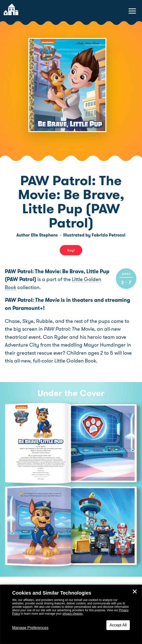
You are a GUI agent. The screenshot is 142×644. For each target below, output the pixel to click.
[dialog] (71, 614)
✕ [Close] (135, 592)
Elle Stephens (44, 235)
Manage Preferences (30, 628)
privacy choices (72, 614)
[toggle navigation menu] (132, 11)
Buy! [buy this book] (71, 250)
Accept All (118, 625)
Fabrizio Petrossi (109, 235)
